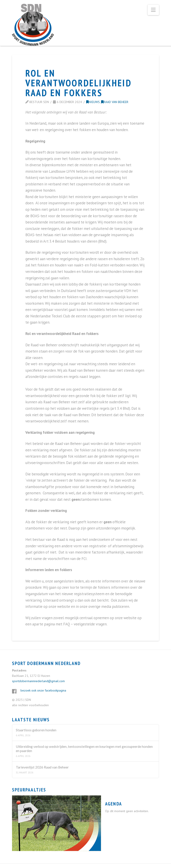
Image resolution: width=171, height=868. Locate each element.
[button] (153, 10)
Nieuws (93, 102)
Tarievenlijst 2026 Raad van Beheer (42, 767)
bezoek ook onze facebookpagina (43, 690)
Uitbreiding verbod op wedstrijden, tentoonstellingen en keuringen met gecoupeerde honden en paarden (84, 749)
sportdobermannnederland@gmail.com (38, 681)
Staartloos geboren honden (36, 730)
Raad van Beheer (115, 102)
